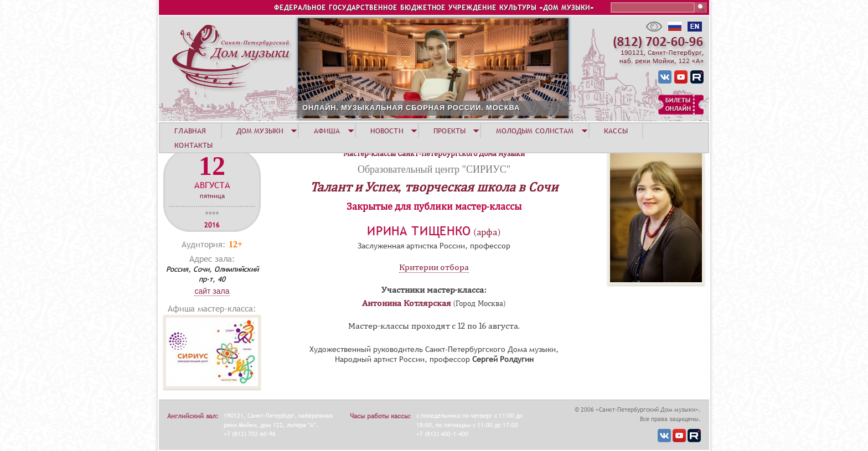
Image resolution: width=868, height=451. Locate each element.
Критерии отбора (434, 267)
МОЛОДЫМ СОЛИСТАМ (535, 131)
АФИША (327, 131)
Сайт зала (212, 291)
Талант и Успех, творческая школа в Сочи (434, 187)
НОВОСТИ (387, 131)
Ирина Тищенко (419, 231)
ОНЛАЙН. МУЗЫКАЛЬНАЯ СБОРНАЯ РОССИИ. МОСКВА (411, 108)
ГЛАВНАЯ (190, 131)
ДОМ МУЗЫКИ (260, 131)
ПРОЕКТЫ (449, 131)
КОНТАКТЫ (193, 145)
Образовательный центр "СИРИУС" (434, 169)
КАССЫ (616, 131)
